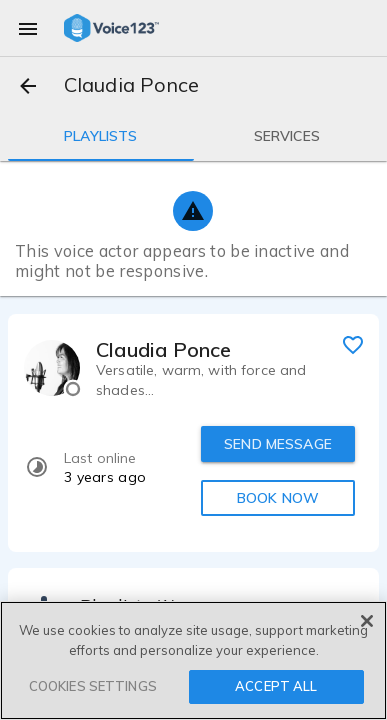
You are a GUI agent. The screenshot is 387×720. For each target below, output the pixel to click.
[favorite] (353, 344)
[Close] (367, 621)
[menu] (28, 28)
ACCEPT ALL (276, 686)
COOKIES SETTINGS (93, 686)
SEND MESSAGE (278, 444)
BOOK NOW (278, 498)
